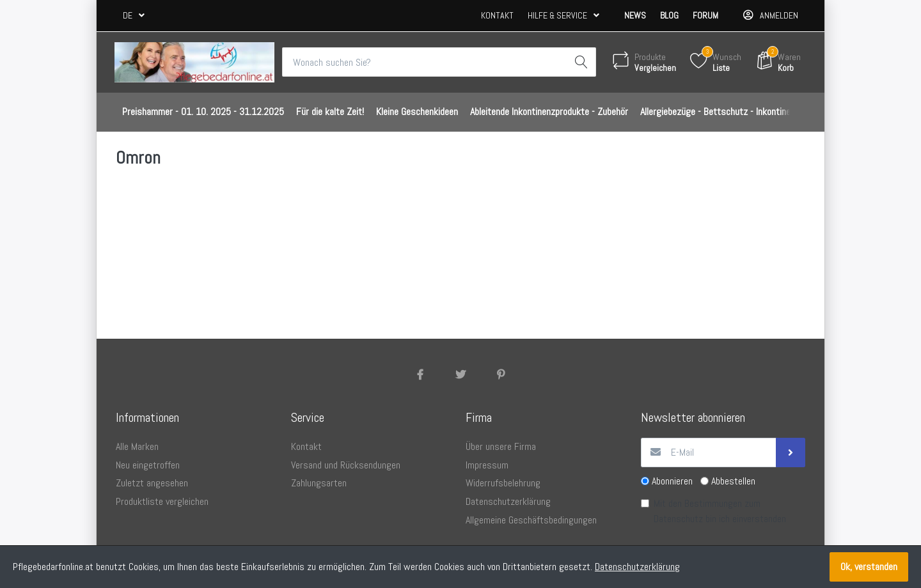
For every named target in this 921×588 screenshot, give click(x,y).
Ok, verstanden (869, 567)
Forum (705, 15)
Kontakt (497, 15)
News (635, 15)
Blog (669, 15)
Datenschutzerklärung (637, 567)
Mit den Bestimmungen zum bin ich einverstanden (720, 511)
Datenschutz (678, 519)
